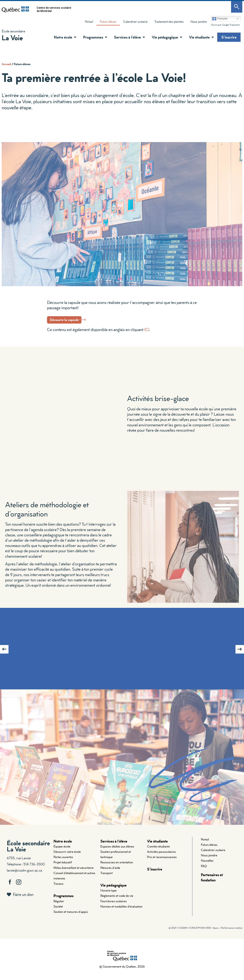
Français (220, 19)
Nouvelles (207, 865)
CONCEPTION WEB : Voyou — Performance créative (216, 933)
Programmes (63, 900)
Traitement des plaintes (167, 22)
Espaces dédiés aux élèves (117, 851)
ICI (147, 334)
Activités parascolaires (161, 856)
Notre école (63, 846)
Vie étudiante (157, 846)
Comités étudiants (158, 851)
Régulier (59, 906)
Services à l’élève (114, 846)
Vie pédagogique (113, 890)
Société (58, 911)
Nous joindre (199, 22)
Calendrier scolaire (135, 22)
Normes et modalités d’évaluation (121, 911)
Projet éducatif (63, 867)
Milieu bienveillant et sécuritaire (74, 872)
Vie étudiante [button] (201, 37)
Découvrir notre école (67, 856)
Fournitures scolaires (114, 906)
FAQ (204, 871)
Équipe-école (62, 851)
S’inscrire (229, 37)
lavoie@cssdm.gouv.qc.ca (24, 875)
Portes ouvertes (63, 862)
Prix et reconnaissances (162, 862)
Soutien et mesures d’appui (71, 916)
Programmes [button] (95, 37)
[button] (74, 37)
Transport (106, 878)
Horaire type (108, 895)
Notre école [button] (65, 37)
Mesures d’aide (110, 872)
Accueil (6, 64)
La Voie (12, 38)
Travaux (58, 888)
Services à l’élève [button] (129, 37)
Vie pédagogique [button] (167, 37)
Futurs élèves (108, 22)
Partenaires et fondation (212, 882)
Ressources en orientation (117, 867)
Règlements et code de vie (117, 900)
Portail (89, 22)
